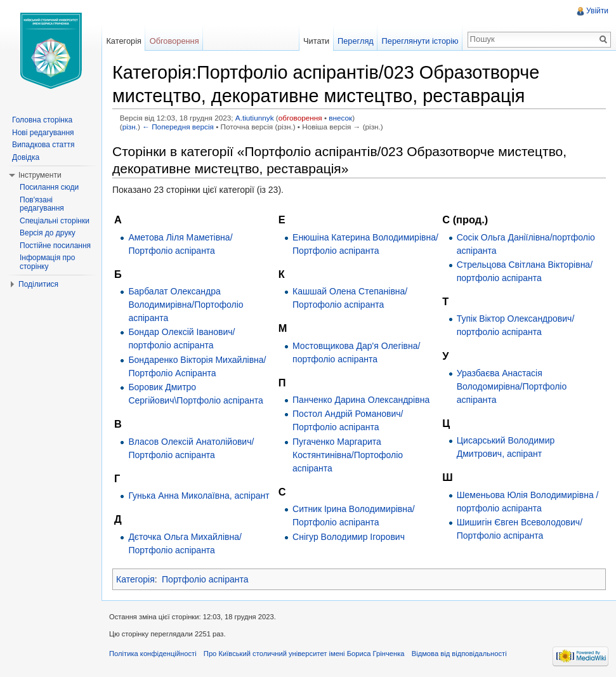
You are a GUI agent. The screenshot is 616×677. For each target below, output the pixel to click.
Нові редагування (43, 133)
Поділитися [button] (38, 284)
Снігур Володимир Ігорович (349, 537)
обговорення (300, 118)
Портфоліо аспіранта (205, 579)
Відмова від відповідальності (459, 654)
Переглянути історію (420, 41)
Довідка (26, 157)
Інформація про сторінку (47, 262)
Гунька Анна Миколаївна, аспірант (199, 496)
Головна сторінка (42, 120)
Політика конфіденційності (153, 654)
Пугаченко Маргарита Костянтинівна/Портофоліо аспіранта (348, 455)
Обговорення (174, 41)
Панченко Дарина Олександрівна (361, 400)
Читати (316, 41)
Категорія (135, 579)
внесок (340, 118)
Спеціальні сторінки (55, 221)
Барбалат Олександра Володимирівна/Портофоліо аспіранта (186, 305)
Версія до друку (48, 233)
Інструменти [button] (40, 175)
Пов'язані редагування (42, 204)
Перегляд (356, 41)
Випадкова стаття (43, 145)
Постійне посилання (55, 246)
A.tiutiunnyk (255, 118)
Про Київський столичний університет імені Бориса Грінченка (304, 654)
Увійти (597, 11)
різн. (130, 127)
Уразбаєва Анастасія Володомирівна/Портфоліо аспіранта (512, 386)
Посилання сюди (49, 187)
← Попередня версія (178, 127)
